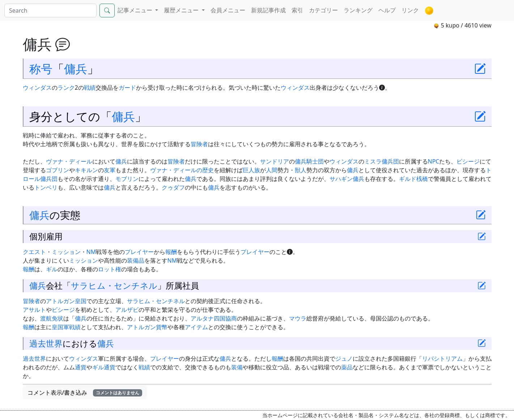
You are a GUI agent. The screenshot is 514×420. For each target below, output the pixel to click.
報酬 (171, 252)
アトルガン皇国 (66, 301)
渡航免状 (52, 318)
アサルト (34, 310)
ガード (127, 88)
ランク (66, 88)
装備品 (136, 260)
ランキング (358, 10)
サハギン (341, 179)
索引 (297, 10)
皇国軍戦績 (66, 327)
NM (91, 252)
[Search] (50, 10)
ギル (52, 269)
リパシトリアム (442, 359)
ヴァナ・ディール (69, 161)
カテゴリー (323, 10)
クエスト (34, 252)
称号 (41, 68)
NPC (434, 161)
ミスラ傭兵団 (382, 161)
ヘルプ (387, 10)
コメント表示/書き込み (85, 393)
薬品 (347, 367)
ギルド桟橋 (413, 179)
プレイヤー (139, 252)
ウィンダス (37, 88)
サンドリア (275, 161)
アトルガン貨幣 (147, 327)
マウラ (298, 318)
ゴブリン (58, 170)
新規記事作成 (268, 10)
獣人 (301, 170)
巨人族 (251, 170)
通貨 (81, 367)
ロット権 (110, 269)
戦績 (90, 88)
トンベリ (46, 187)
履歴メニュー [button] (182, 10)
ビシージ (468, 161)
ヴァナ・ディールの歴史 (182, 170)
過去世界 (46, 343)
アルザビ (127, 310)
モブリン (127, 179)
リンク (410, 10)
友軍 (110, 170)
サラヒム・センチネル (114, 285)
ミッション (66, 252)
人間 (272, 170)
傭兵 (76, 68)
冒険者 (199, 144)
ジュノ (344, 359)
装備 (237, 367)
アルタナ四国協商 (214, 318)
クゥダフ (173, 187)
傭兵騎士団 (309, 161)
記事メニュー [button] (136, 10)
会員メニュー (228, 10)
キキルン (86, 170)
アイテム (196, 327)
